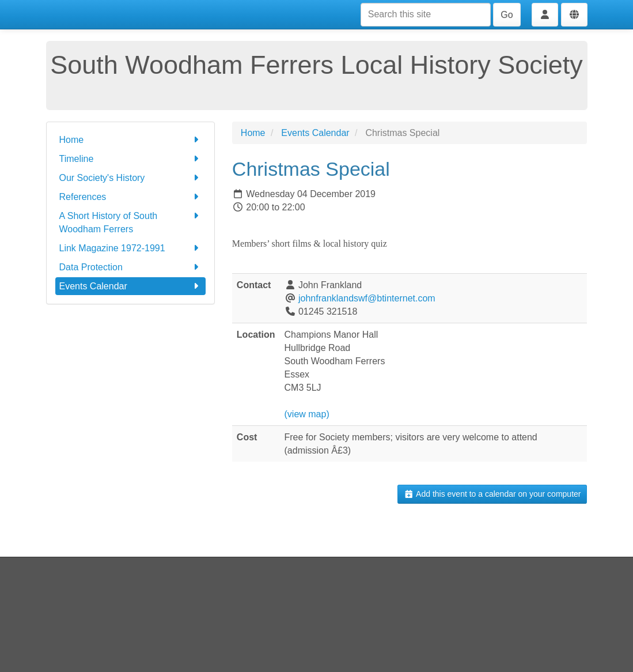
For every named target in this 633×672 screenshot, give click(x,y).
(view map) (307, 414)
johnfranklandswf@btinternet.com (367, 298)
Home (130, 140)
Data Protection (130, 267)
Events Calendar (130, 286)
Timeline (130, 159)
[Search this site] (426, 15)
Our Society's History (130, 178)
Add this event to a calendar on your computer (492, 494)
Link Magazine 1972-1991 (130, 248)
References (130, 197)
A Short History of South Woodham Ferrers (130, 222)
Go (507, 15)
